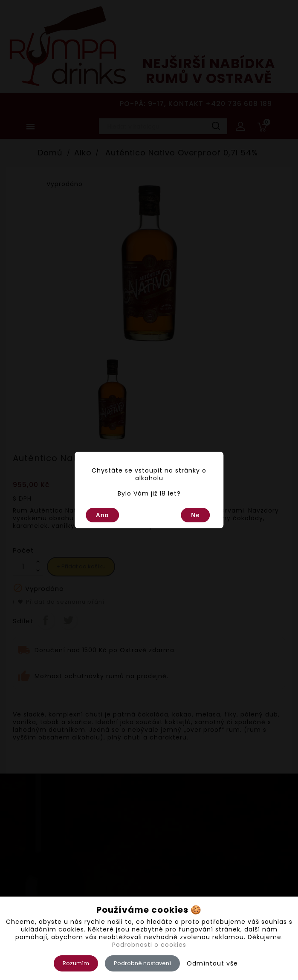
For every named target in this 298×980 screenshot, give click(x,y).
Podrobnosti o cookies (149, 945)
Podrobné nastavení (142, 963)
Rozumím (76, 963)
